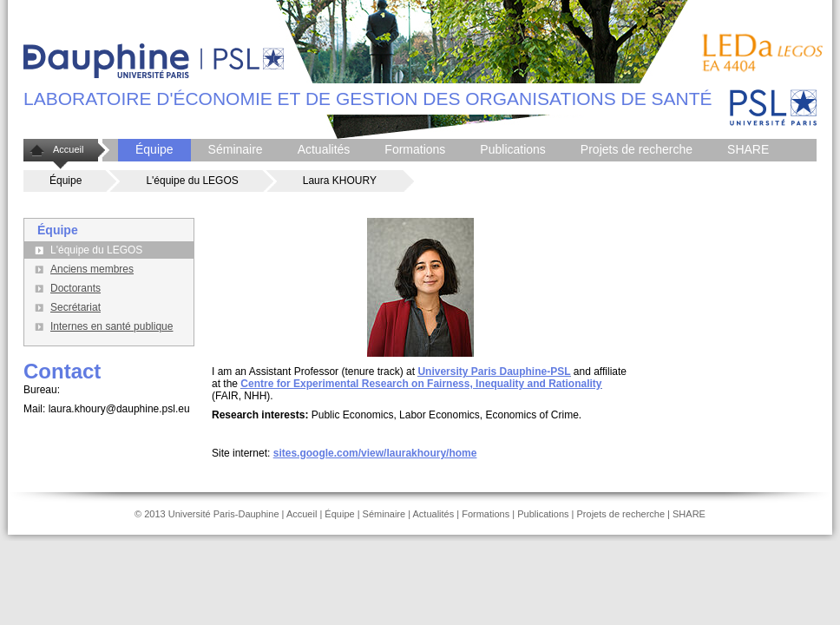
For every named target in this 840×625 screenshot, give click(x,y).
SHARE (748, 149)
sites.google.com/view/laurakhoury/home (375, 453)
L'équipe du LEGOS (192, 181)
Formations (415, 149)
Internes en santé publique (112, 326)
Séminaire (236, 149)
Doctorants (75, 288)
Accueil (68, 149)
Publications (513, 149)
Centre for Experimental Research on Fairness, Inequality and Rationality (421, 384)
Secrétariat (75, 307)
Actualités (324, 149)
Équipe (154, 149)
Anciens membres (92, 269)
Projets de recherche (637, 149)
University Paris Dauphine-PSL (494, 372)
